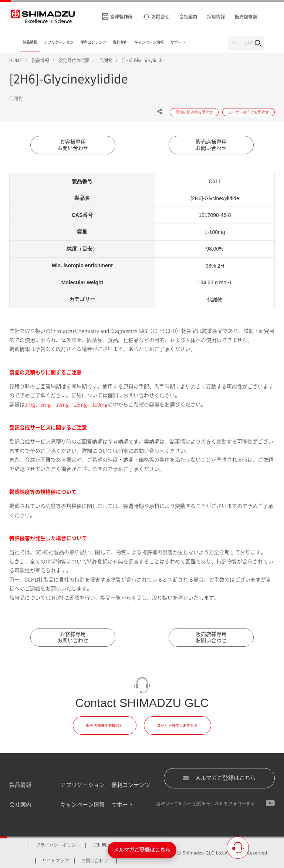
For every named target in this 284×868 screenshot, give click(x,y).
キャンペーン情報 (82, 805)
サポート (122, 805)
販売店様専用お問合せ (105, 725)
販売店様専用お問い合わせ (211, 145)
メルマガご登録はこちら (219, 778)
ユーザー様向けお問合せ (177, 725)
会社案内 (20, 805)
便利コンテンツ (131, 785)
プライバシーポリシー (58, 845)
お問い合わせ (95, 861)
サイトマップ (55, 861)
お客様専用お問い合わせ (73, 145)
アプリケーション (82, 785)
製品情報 (20, 785)
